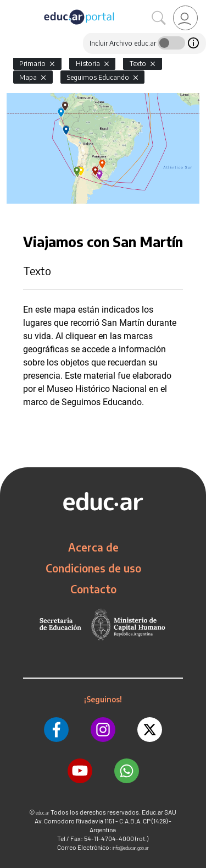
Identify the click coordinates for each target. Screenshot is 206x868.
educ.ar (43, 813)
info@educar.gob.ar (131, 848)
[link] (185, 18)
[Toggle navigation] (10, 6)
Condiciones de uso (93, 568)
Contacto (93, 589)
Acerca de (93, 547)
